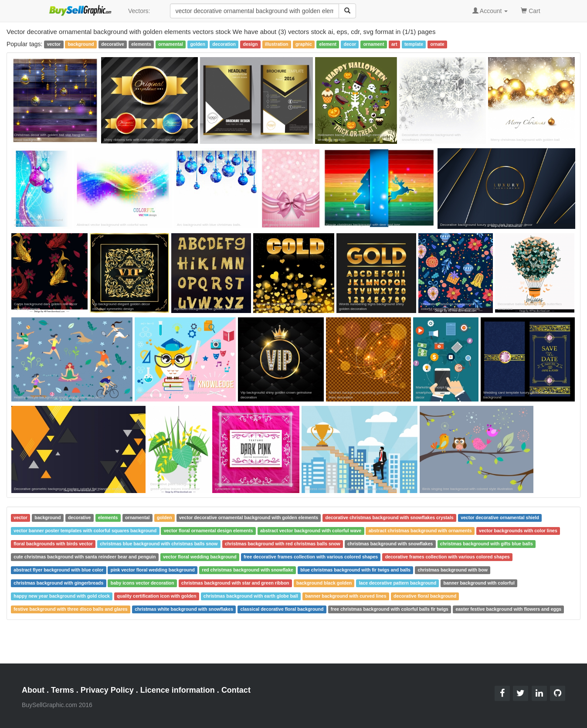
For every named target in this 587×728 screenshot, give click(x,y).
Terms (63, 690)
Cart (530, 10)
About (33, 690)
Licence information (178, 690)
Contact (236, 690)
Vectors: (139, 11)
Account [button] (490, 11)
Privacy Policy (107, 690)
